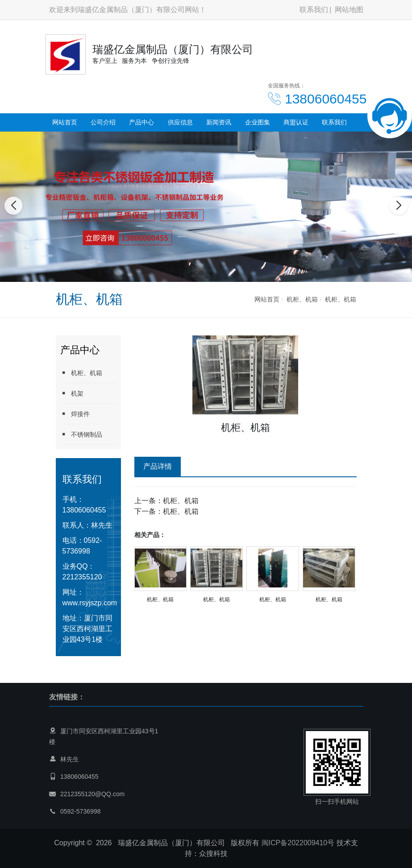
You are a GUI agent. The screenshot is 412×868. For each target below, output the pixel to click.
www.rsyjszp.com (90, 603)
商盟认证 (296, 122)
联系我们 (314, 10)
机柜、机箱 (302, 299)
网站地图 (349, 10)
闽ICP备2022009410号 (298, 843)
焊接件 (75, 414)
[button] (201, 273)
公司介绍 (103, 122)
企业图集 (258, 122)
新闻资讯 (219, 122)
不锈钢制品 (81, 434)
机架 (72, 393)
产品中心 (141, 122)
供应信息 (180, 122)
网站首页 (65, 122)
